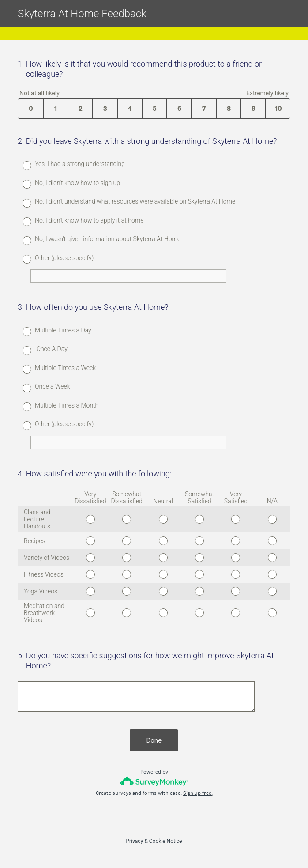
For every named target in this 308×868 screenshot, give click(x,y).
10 (278, 109)
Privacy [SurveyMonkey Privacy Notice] (135, 841)
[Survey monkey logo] (154, 781)
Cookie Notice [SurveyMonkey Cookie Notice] (166, 841)
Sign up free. (198, 793)
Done (154, 740)
